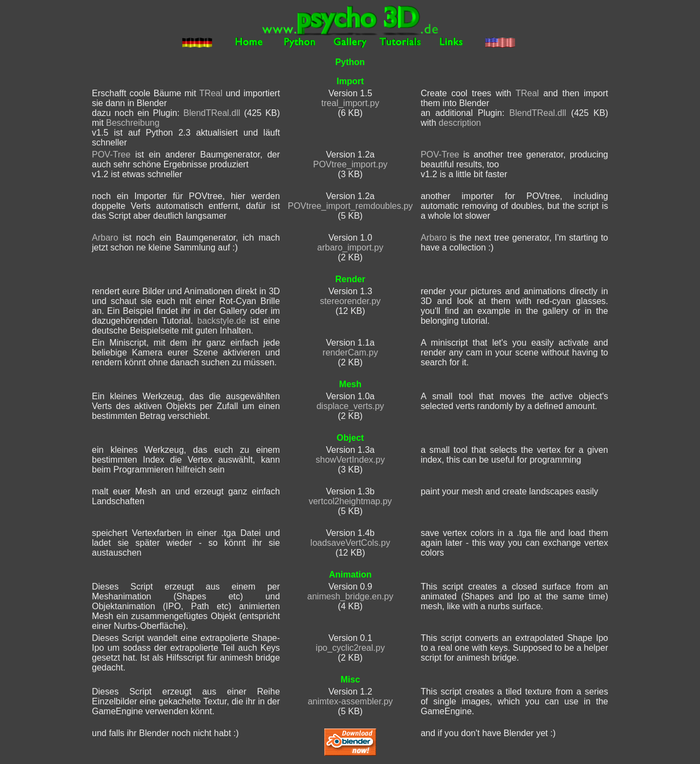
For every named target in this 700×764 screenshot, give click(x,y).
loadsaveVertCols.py (351, 543)
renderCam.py (350, 352)
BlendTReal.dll (212, 113)
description (460, 123)
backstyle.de (222, 321)
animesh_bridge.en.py (350, 596)
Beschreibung (133, 123)
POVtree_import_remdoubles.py (350, 206)
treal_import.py (351, 103)
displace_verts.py (351, 406)
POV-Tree (111, 154)
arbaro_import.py (350, 247)
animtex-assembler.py (351, 701)
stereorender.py (350, 301)
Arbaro (105, 238)
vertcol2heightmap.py (350, 501)
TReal (211, 93)
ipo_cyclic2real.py (350, 648)
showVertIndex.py (350, 460)
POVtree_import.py (350, 164)
